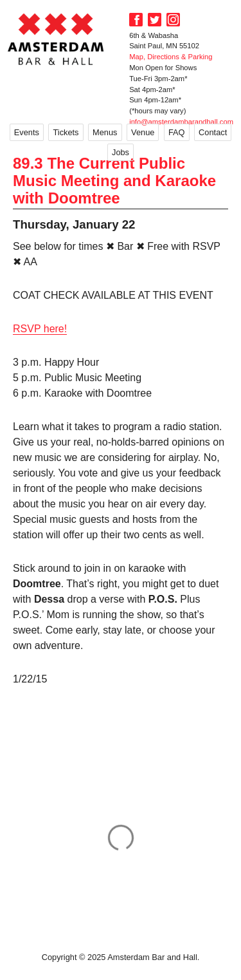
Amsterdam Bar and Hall (56, 39)
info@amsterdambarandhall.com (181, 122)
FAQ (177, 132)
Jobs (121, 152)
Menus (105, 132)
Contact (213, 132)
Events (27, 132)
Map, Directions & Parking (171, 57)
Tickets (66, 132)
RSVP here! (40, 329)
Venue (143, 132)
